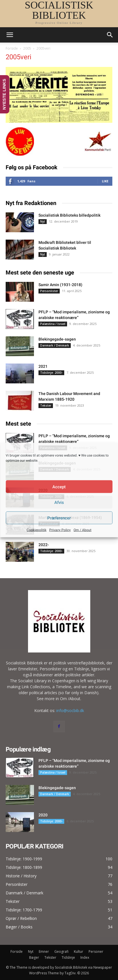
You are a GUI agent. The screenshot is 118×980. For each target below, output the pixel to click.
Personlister (49, 291)
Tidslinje (68, 957)
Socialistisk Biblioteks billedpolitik (69, 215)
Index (85, 957)
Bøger (34, 957)
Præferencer (59, 518)
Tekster (46, 405)
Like (105, 181)
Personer (96, 952)
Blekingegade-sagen (57, 339)
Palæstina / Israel (53, 324)
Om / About (82, 530)
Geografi (61, 952)
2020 (43, 815)
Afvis (59, 502)
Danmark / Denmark (55, 345)
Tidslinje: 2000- (51, 373)
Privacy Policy (60, 530)
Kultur (79, 952)
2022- (44, 545)
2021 (43, 366)
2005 (27, 48)
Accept (59, 487)
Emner (44, 952)
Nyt (43, 221)
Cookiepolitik (37, 530)
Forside (12, 48)
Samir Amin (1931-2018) (60, 285)
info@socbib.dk (70, 710)
